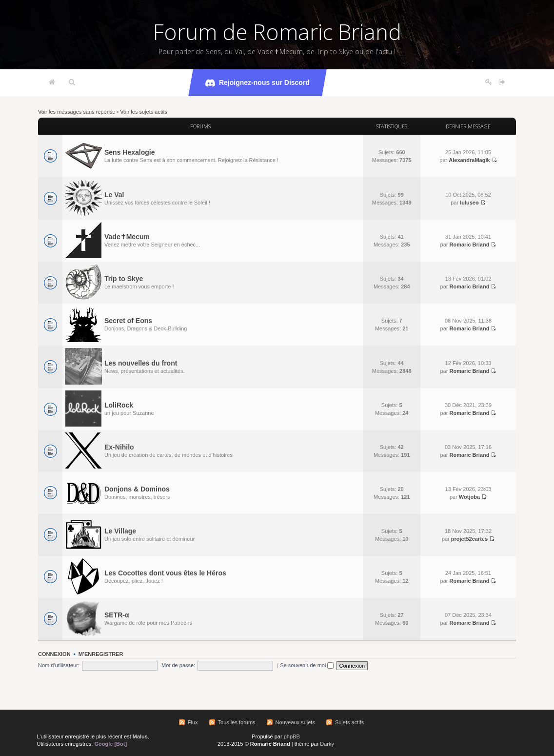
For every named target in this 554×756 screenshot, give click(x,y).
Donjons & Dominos (137, 489)
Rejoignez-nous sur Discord (257, 83)
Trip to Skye (124, 279)
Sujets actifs (349, 722)
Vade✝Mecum (127, 237)
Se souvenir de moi (307, 665)
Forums (200, 126)
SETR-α (117, 615)
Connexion (54, 654)
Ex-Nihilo (119, 447)
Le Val (114, 195)
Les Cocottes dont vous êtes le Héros (165, 573)
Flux (193, 722)
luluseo (469, 203)
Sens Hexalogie (130, 152)
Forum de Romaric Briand (277, 32)
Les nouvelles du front (141, 363)
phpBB (292, 736)
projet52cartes (469, 539)
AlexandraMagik (469, 160)
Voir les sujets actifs (144, 112)
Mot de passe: (178, 665)
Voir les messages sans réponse (77, 112)
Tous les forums (237, 722)
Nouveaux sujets (295, 722)
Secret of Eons (128, 321)
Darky (327, 744)
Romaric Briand (469, 245)
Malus (140, 736)
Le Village (120, 531)
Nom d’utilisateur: (59, 665)
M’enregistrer (101, 654)
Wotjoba (469, 497)
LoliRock (119, 405)
